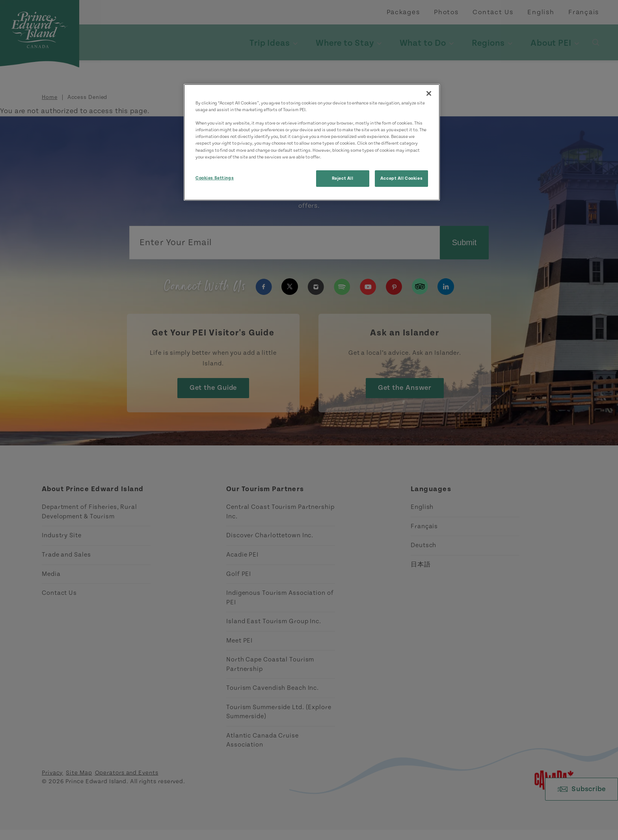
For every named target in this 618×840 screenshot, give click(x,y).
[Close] (429, 93)
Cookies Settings (215, 178)
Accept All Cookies (401, 178)
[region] (312, 142)
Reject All (343, 178)
